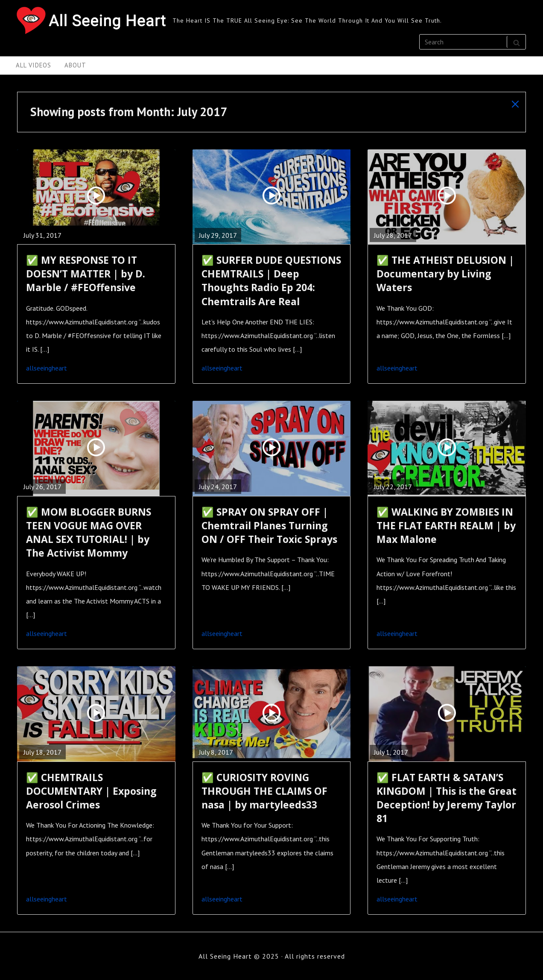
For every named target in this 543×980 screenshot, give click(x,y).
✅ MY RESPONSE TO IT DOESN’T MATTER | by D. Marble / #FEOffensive (86, 274)
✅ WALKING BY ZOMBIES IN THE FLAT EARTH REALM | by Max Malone (446, 525)
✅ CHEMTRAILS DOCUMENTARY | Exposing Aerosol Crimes (91, 791)
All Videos (34, 65)
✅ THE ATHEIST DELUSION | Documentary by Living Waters (445, 274)
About (75, 65)
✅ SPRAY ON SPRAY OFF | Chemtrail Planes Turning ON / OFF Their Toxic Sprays (269, 525)
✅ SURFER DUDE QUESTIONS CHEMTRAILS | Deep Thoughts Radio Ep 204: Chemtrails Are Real (271, 281)
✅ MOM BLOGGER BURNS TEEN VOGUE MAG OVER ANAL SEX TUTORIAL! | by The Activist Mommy (89, 532)
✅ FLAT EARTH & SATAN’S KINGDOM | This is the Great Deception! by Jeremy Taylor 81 (447, 798)
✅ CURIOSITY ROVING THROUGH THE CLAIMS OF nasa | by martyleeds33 (264, 791)
